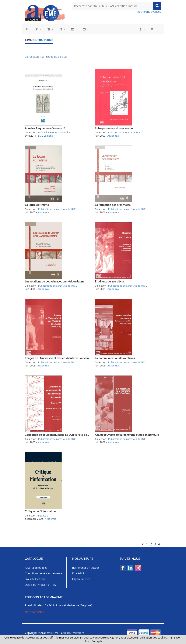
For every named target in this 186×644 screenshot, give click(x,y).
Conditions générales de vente (44, 573)
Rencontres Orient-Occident (124, 132)
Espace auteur (81, 579)
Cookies (66, 633)
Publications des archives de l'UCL (57, 209)
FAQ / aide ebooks (36, 567)
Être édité (78, 573)
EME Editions (45, 135)
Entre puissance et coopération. (115, 128)
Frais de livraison (35, 579)
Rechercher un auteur (86, 567)
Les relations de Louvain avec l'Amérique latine (55, 281)
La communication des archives (115, 358)
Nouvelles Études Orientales (54, 132)
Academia (113, 135)
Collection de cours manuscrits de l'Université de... (57, 435)
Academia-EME (50, 633)
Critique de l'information (40, 511)
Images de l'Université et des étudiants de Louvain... (58, 358)
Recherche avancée (149, 12)
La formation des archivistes (113, 205)
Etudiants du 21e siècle (110, 281)
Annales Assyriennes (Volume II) (45, 128)
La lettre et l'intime (37, 205)
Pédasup (43, 515)
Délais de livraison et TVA (40, 584)
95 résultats (32, 56)
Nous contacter (34, 612)
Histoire (45, 40)
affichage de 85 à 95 (54, 56)
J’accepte (97, 641)
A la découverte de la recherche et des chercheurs (127, 435)
